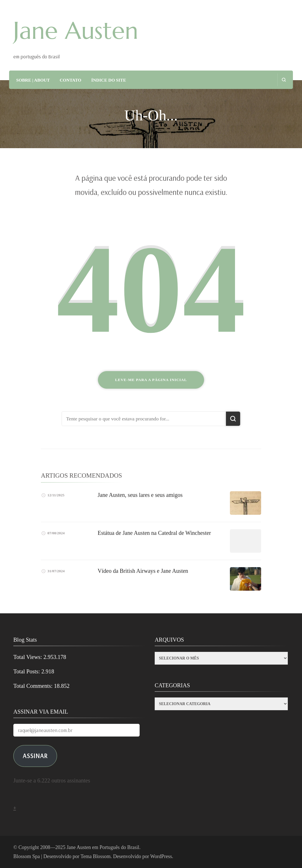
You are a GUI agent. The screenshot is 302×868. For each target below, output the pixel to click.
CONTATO (70, 80)
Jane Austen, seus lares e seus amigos (140, 495)
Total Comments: (34, 686)
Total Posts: (27, 671)
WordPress (161, 856)
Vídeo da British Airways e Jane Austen (143, 571)
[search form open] (284, 80)
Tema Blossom (96, 856)
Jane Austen (76, 31)
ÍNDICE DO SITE (109, 80)
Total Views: (28, 657)
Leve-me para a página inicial (151, 380)
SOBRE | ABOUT (33, 80)
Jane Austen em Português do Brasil (103, 847)
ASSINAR (35, 756)
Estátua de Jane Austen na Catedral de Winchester (154, 533)
